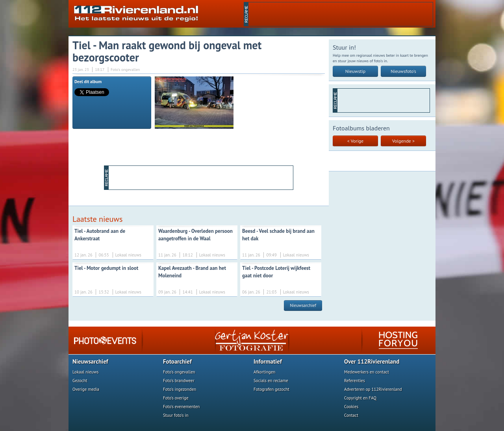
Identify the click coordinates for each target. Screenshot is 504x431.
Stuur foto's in (176, 415)
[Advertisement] (341, 14)
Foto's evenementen (181, 407)
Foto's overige (176, 398)
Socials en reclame (271, 381)
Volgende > (403, 141)
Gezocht (80, 381)
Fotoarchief (177, 361)
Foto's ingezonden (180, 389)
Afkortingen (264, 372)
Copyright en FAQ (360, 398)
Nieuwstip (356, 71)
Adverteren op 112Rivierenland (373, 389)
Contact (351, 415)
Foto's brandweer (179, 381)
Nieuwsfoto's (403, 71)
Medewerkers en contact (367, 372)
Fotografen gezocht (271, 389)
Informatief (268, 361)
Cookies (351, 407)
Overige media (86, 389)
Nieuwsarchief (303, 305)
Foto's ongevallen (179, 372)
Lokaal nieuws (85, 372)
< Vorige (355, 141)
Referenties (355, 381)
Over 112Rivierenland (372, 361)
